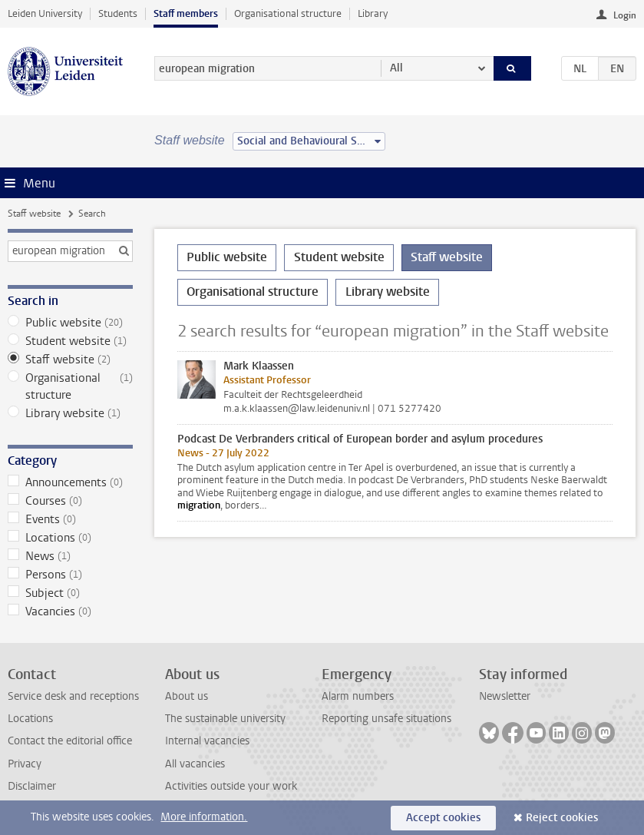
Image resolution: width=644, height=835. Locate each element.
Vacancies (70, 611)
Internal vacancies (207, 741)
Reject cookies (562, 818)
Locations (70, 538)
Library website (70, 413)
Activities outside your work (231, 786)
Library (373, 13)
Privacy (25, 764)
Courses (70, 501)
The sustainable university (225, 719)
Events (70, 519)
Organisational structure (288, 13)
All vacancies (195, 764)
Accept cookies (443, 818)
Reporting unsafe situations (386, 719)
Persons (70, 575)
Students (118, 13)
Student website (70, 341)
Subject (70, 593)
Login (625, 15)
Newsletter (505, 696)
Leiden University (45, 13)
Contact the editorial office (70, 741)
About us (187, 696)
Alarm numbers (358, 696)
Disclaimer (32, 786)
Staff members (186, 13)
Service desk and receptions (73, 696)
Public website (70, 323)
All (396, 68)
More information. (204, 817)
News (70, 556)
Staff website (34, 214)
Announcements (70, 482)
